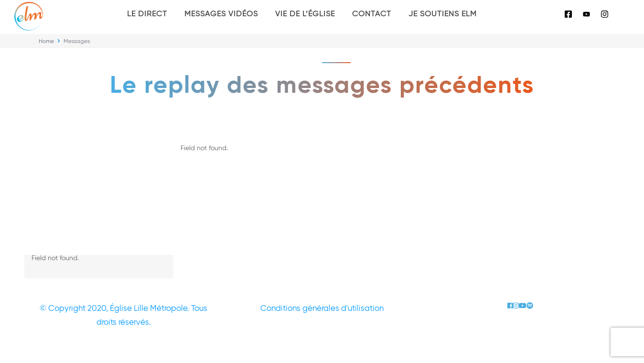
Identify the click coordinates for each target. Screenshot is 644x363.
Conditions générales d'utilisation (322, 309)
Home (46, 42)
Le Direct (147, 14)
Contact (372, 14)
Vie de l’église (305, 14)
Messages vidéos (221, 14)
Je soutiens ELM (443, 14)
